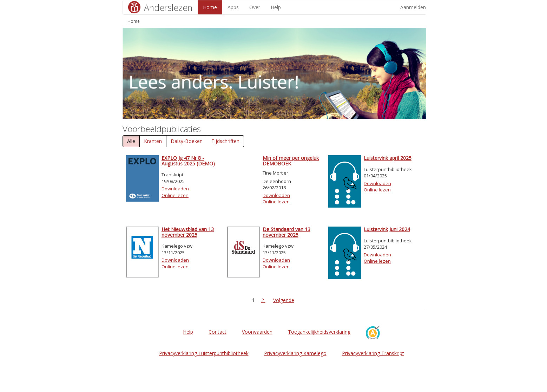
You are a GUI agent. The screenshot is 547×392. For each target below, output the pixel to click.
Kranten (153, 141)
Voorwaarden (257, 332)
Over (255, 7)
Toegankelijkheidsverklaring (319, 332)
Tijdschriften (225, 141)
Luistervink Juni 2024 (387, 229)
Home (210, 7)
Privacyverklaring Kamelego (295, 353)
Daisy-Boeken (187, 141)
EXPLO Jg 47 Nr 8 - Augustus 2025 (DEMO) (188, 161)
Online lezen (175, 195)
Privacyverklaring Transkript (373, 353)
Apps (233, 7)
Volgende (284, 300)
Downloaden (175, 189)
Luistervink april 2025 (388, 158)
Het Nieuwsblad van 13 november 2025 (188, 232)
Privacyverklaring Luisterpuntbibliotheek (204, 353)
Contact (218, 332)
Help (276, 7)
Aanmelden (413, 7)
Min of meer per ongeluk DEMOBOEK (291, 161)
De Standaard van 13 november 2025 (286, 232)
